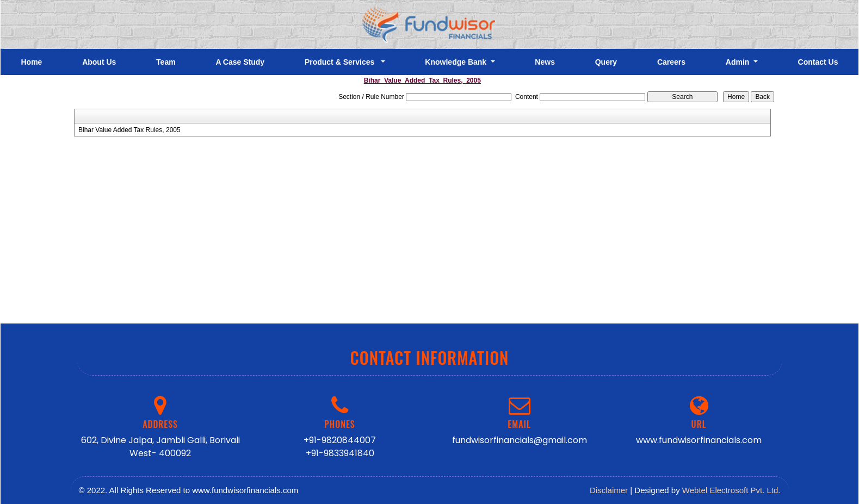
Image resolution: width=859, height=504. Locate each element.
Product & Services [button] (342, 62)
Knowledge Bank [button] (457, 62)
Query (606, 62)
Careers (671, 62)
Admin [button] (739, 62)
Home (31, 62)
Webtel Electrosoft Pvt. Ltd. (731, 490)
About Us (99, 62)
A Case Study (240, 62)
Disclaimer (609, 490)
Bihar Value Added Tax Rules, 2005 (129, 130)
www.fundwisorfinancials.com (699, 440)
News (545, 62)
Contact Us (818, 62)
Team (166, 62)
